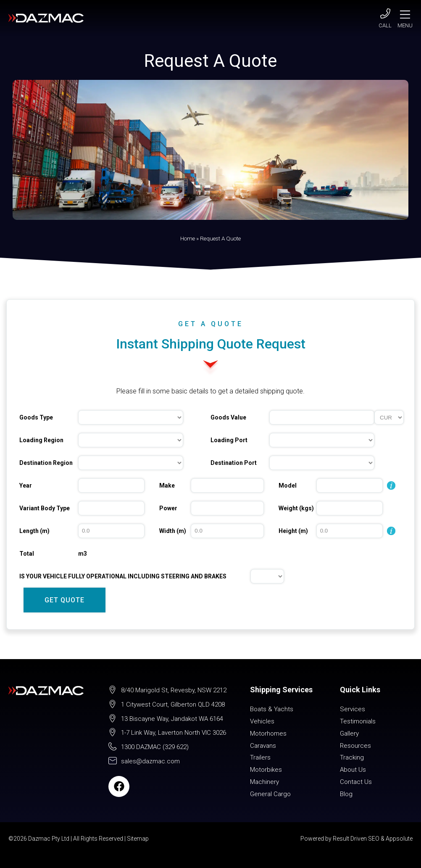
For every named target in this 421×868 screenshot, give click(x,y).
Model (288, 485)
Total (27, 554)
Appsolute (399, 839)
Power (168, 508)
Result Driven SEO (356, 839)
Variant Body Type (45, 508)
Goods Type (36, 417)
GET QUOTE (64, 600)
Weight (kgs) (296, 508)
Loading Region (41, 440)
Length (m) (34, 531)
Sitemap (138, 839)
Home (188, 238)
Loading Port (229, 440)
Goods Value (228, 417)
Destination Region (46, 463)
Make (167, 485)
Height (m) (293, 531)
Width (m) (173, 531)
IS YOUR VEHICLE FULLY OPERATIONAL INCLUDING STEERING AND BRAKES (123, 576)
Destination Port (234, 463)
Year (26, 485)
